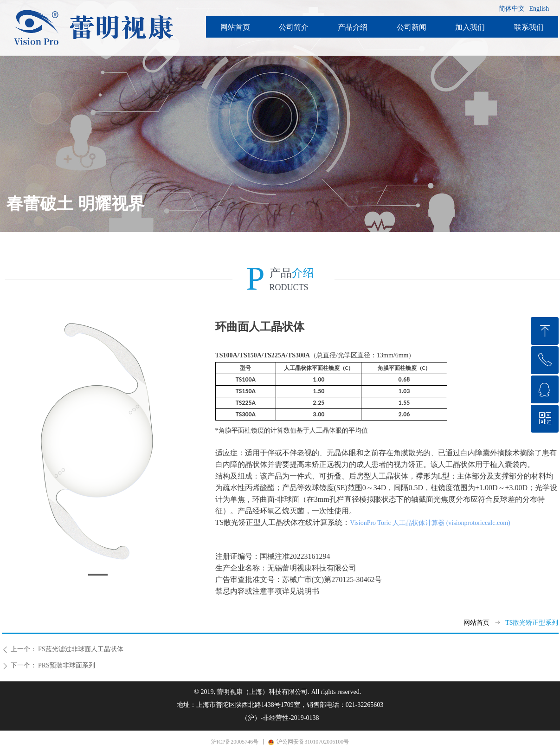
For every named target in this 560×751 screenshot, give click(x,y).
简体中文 (512, 9)
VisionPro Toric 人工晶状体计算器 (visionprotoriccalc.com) (430, 523)
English (539, 9)
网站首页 (476, 623)
